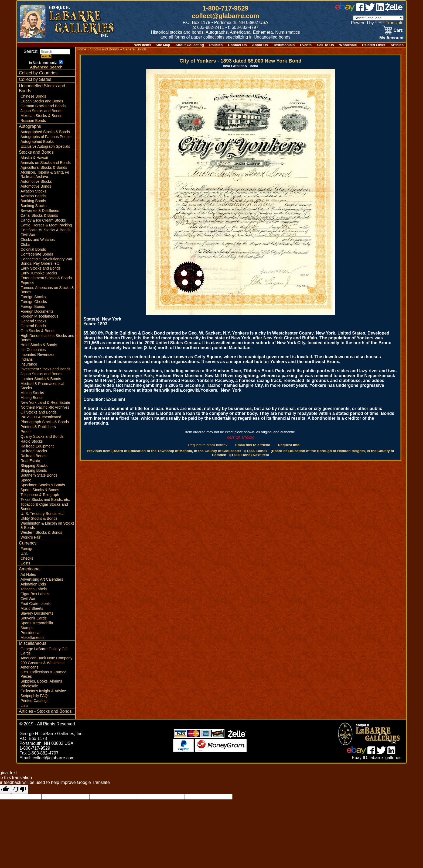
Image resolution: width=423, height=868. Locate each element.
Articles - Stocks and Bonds (45, 711)
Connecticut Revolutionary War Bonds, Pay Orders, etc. (46, 261)
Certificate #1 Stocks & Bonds (45, 230)
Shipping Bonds (34, 470)
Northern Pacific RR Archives (45, 407)
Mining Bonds (32, 398)
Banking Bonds (33, 201)
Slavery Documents (37, 613)
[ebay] (345, 10)
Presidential (30, 633)
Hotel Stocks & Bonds (39, 345)
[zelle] (394, 10)
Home (81, 49)
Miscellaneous (33, 638)
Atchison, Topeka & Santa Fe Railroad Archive (45, 174)
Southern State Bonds (39, 475)
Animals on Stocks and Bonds (46, 163)
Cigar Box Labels (35, 594)
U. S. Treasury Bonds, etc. (42, 514)
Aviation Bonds (33, 196)
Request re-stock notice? (208, 445)
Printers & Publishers (38, 427)
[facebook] (360, 10)
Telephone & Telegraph (40, 495)
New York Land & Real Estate (45, 402)
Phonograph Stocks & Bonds (45, 422)
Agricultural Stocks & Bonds (44, 167)
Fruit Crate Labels (35, 604)
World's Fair (30, 537)
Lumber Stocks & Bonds (41, 379)
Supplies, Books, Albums (41, 681)
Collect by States (35, 79)
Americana (29, 569)
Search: (47, 51)
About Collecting (190, 45)
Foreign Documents (37, 311)
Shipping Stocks (34, 466)
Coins (25, 563)
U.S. (24, 553)
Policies (216, 45)
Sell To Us (325, 45)
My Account (391, 38)
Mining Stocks (32, 393)
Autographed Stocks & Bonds (45, 132)
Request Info (289, 445)
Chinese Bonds (33, 96)
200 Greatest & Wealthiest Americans (42, 665)
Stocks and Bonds (36, 152)
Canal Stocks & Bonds (39, 215)
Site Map (163, 45)
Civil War (28, 235)
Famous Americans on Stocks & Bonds (47, 290)
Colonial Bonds (33, 249)
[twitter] (370, 10)
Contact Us (237, 45)
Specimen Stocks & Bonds (43, 485)
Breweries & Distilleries (40, 211)
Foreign (27, 549)
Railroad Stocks (34, 451)
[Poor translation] (20, 789)
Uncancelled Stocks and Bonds (42, 88)
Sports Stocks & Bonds (40, 490)
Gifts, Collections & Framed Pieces (43, 674)
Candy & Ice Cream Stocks (43, 220)
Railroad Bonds (33, 456)
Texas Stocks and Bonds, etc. (45, 500)
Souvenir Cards (34, 618)
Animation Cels (33, 584)
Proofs (26, 432)
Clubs (25, 244)
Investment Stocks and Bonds (45, 369)
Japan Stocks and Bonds (41, 111)
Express (27, 283)
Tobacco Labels (34, 589)
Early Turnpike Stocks (39, 273)
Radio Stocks (32, 441)
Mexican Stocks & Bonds (41, 116)
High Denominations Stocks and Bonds (47, 338)
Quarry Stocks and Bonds (42, 436)
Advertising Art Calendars (42, 579)
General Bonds (33, 326)
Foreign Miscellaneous (39, 316)
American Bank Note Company (46, 658)
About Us (260, 45)
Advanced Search (46, 67)
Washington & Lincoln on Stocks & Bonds (47, 525)
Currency (28, 543)
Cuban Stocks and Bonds (42, 101)
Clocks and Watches (38, 240)
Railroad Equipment (37, 446)
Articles (397, 45)
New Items (142, 45)
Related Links (374, 45)
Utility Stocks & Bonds (39, 518)
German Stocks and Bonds (43, 106)
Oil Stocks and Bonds (39, 412)
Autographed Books (37, 142)
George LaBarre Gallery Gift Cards (44, 651)
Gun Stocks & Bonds (38, 331)
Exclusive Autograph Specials (45, 146)
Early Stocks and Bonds (41, 268)
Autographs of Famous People (46, 137)
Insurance (29, 364)
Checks (27, 558)
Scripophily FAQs (35, 696)
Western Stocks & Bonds (41, 532)
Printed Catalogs (35, 701)
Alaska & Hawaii (34, 158)
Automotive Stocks (36, 181)
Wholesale (348, 45)
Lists (24, 705)
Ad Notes (28, 574)
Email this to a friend (253, 445)
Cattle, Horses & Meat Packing (46, 225)
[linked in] (380, 10)
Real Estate (30, 461)
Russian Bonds (33, 120)
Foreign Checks (34, 302)
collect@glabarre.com (226, 16)
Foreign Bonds (33, 306)
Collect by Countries (38, 73)
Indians (27, 359)
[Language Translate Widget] (378, 18)
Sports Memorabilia (37, 623)
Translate (389, 23)
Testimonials (284, 45)
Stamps (27, 628)
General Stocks (33, 321)
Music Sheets (32, 608)
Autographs (30, 126)
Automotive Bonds (36, 186)
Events (306, 45)
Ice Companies (33, 350)
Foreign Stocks (33, 297)
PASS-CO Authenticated (41, 417)
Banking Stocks (34, 206)
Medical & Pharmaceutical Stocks (42, 386)
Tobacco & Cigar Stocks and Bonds (44, 507)
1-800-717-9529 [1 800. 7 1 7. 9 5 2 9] (225, 8)
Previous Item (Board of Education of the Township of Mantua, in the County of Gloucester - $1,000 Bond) (177, 451)
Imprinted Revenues (37, 354)
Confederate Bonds (37, 254)
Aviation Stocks (33, 191)
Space (26, 480)
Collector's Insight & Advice (43, 691)
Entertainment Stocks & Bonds (46, 278)
